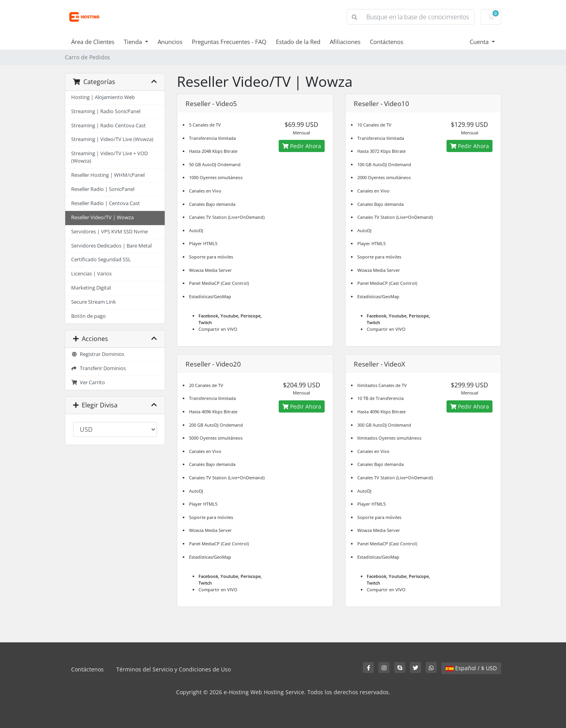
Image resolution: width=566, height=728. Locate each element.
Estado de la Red (298, 42)
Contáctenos (387, 42)
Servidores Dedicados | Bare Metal (111, 246)
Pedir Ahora (302, 146)
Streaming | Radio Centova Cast (108, 126)
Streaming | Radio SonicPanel (106, 111)
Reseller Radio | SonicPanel (103, 189)
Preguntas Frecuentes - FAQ (229, 42)
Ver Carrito (88, 382)
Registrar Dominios (98, 354)
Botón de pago (88, 316)
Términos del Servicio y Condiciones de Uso (174, 669)
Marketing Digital (91, 288)
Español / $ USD (471, 668)
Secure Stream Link (94, 302)
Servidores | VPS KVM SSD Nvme (109, 232)
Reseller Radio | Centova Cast (106, 203)
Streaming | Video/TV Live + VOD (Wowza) (109, 157)
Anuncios (170, 42)
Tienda (134, 42)
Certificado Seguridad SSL (101, 259)
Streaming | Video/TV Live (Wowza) (112, 139)
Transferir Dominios (98, 368)
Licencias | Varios (91, 274)
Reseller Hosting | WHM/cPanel (108, 175)
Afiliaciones (345, 42)
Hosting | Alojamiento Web (103, 97)
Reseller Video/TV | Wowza (102, 217)
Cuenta (480, 42)
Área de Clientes (93, 42)
